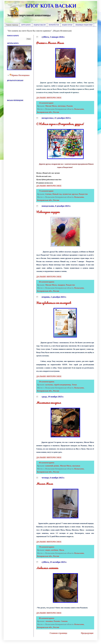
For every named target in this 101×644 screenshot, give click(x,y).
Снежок (64, 621)
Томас (74, 385)
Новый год (57, 194)
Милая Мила (51, 106)
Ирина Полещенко (20, 75)
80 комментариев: (47, 618)
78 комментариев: (47, 547)
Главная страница (12, 25)
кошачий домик (52, 466)
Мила (62, 550)
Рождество (83, 194)
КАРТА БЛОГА (26, 25)
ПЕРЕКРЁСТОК (54, 25)
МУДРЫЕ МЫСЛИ (40, 25)
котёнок (55, 550)
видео (48, 550)
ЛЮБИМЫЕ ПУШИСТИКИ (84, 25)
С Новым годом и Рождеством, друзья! (60, 124)
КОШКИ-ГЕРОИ (67, 25)
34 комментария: (47, 103)
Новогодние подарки (48, 212)
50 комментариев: (47, 382)
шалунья (76, 466)
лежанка (49, 621)
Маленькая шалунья (49, 403)
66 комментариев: (47, 282)
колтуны (49, 385)
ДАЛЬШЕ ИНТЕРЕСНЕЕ (49, 98)
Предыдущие (87, 633)
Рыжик (70, 106)
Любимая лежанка (47, 568)
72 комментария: (47, 191)
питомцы (62, 106)
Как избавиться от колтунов (54, 303)
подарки (61, 285)
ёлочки (48, 194)
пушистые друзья (70, 194)
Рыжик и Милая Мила (50, 43)
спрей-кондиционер (62, 385)
